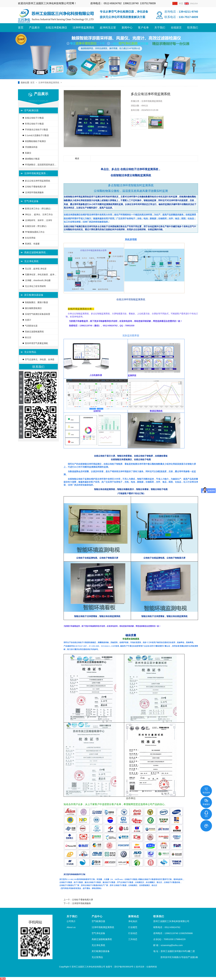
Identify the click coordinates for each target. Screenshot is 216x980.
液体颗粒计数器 (32, 159)
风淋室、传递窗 (32, 244)
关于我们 (160, 28)
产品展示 (34, 28)
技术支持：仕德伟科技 (146, 967)
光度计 (28, 320)
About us (71, 927)
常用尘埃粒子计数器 (34, 124)
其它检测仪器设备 (34, 295)
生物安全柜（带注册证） (36, 226)
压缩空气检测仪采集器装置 (37, 314)
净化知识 (133, 921)
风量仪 (28, 153)
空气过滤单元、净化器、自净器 (40, 359)
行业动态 (133, 933)
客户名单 (143, 28)
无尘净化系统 (31, 261)
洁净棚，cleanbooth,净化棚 (38, 280)
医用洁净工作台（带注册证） (39, 209)
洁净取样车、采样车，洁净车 (39, 220)
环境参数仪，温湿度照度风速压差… (40, 165)
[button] (103, 77)
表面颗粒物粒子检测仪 (35, 141)
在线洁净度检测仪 (56, 28)
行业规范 (133, 927)
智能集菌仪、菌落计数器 (36, 302)
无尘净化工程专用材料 (35, 286)
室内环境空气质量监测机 (36, 343)
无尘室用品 (30, 352)
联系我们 (193, 28)
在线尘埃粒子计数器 (34, 118)
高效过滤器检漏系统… (36, 252)
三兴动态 (133, 939)
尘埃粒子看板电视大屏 (35, 187)
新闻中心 (127, 28)
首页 (21, 28)
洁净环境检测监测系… (36, 173)
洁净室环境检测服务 (34, 192)
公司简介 (71, 921)
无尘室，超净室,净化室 (36, 269)
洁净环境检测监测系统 (49, 83)
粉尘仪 (28, 337)
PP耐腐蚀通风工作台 (35, 232)
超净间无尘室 (108, 28)
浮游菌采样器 (31, 147)
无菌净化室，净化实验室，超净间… (40, 275)
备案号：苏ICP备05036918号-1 (121, 967)
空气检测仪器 (31, 110)
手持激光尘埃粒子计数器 (36, 130)
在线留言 (176, 28)
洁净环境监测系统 (83, 28)
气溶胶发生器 (31, 326)
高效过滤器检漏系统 (34, 332)
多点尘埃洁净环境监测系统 (37, 181)
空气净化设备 (31, 201)
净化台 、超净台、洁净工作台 (39, 214)
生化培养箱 (30, 238)
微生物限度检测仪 (33, 308)
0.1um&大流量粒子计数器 (37, 135)
